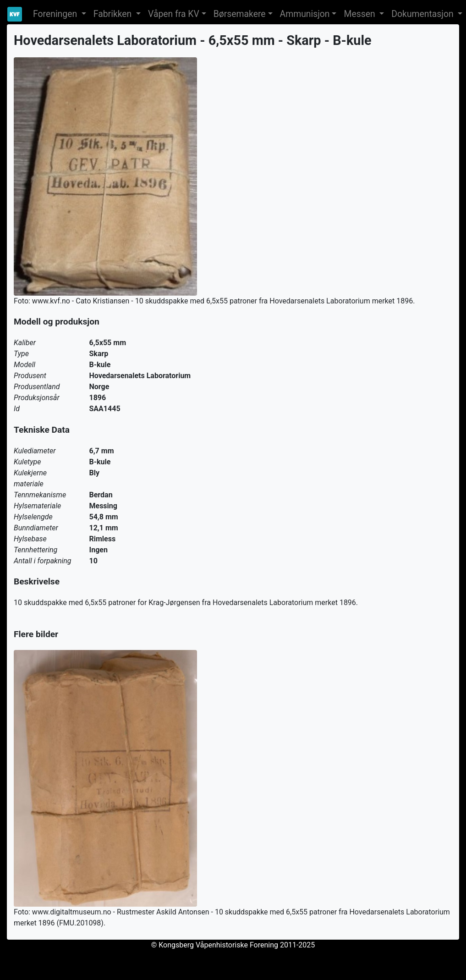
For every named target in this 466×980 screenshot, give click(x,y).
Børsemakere (240, 14)
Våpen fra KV (174, 14)
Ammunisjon (305, 14)
